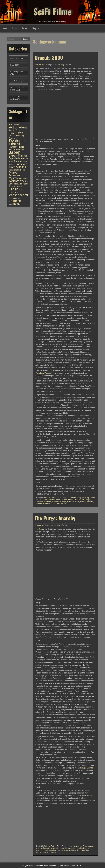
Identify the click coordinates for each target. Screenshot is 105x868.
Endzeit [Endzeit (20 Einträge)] (14, 144)
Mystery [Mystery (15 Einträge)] (14, 178)
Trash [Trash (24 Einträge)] (14, 189)
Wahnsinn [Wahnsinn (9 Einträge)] (22, 190)
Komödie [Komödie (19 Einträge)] (15, 167)
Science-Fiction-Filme (52, 498)
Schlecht (71, 502)
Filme (14, 28)
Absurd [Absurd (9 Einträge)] (16, 125)
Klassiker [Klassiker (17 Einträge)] (21, 164)
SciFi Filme (52, 10)
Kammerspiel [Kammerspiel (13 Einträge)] (20, 161)
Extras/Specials (17, 72)
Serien (25, 28)
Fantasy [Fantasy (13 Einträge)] (13, 147)
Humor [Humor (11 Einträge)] (12, 150)
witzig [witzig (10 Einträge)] (15, 198)
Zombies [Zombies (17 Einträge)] (15, 204)
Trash (77, 502)
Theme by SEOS (76, 865)
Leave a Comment (59, 504)
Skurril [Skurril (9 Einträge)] (18, 184)
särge (64, 502)
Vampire (39, 504)
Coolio (46, 500)
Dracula (64, 500)
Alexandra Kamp (75, 498)
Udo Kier (90, 502)
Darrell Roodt (55, 500)
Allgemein (14, 58)
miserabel (47, 502)
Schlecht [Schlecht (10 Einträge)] (12, 184)
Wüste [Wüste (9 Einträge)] (20, 198)
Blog (34, 28)
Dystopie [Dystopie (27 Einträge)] (17, 141)
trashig (83, 502)
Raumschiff (57, 502)
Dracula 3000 (49, 57)
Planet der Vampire (43, 373)
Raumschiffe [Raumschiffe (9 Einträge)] (23, 178)
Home (4, 28)
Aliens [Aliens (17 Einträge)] (23, 127)
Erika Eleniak (79, 500)
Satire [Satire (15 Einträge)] (25, 181)
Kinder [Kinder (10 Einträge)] (11, 165)
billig (87, 498)
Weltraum (46, 504)
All (83, 498)
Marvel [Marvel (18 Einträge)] (14, 173)
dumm (70, 500)
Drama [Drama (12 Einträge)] (12, 138)
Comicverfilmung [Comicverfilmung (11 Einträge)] (16, 136)
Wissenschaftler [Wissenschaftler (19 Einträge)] (18, 196)
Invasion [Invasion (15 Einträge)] (20, 149)
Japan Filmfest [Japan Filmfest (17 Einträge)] (19, 155)
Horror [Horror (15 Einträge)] (22, 147)
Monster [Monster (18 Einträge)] (15, 175)
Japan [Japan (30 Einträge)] (15, 152)
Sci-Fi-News (15, 81)
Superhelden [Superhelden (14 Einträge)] (16, 187)
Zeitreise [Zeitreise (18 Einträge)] (15, 201)
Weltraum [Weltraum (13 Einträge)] (14, 192)
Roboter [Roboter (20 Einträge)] (15, 181)
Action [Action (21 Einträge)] (14, 127)
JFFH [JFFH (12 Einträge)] (23, 158)
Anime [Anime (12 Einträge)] (12, 130)
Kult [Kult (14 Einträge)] (24, 167)
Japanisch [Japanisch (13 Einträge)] (14, 158)
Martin (68, 65)
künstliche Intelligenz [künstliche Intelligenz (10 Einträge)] (17, 170)
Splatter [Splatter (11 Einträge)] (25, 184)
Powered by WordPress (59, 865)
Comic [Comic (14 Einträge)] (19, 133)
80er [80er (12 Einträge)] (11, 125)
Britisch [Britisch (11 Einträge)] (19, 130)
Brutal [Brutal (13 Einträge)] (12, 133)
